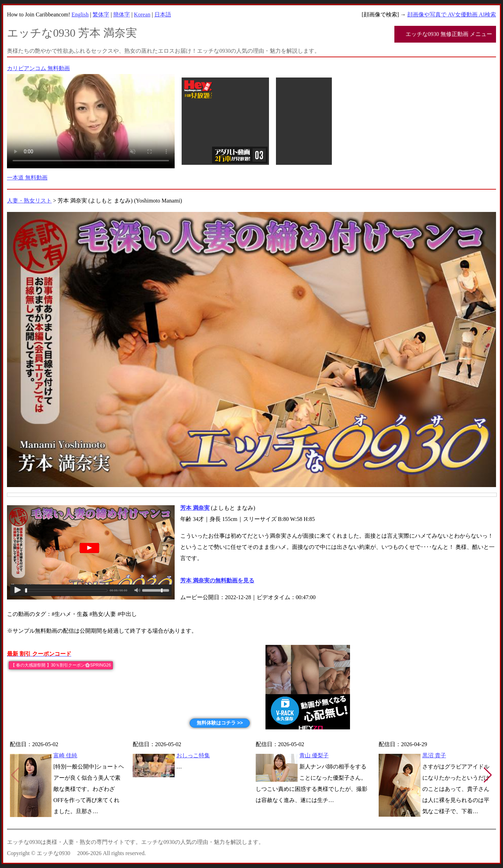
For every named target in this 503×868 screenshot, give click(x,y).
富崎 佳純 (65, 755)
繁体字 (101, 14)
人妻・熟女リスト (29, 201)
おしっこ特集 (193, 755)
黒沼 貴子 (434, 755)
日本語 (163, 14)
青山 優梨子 (314, 755)
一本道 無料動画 (27, 178)
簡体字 (122, 14)
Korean (142, 14)
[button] (488, 775)
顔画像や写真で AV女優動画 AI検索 (452, 14)
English (80, 14)
